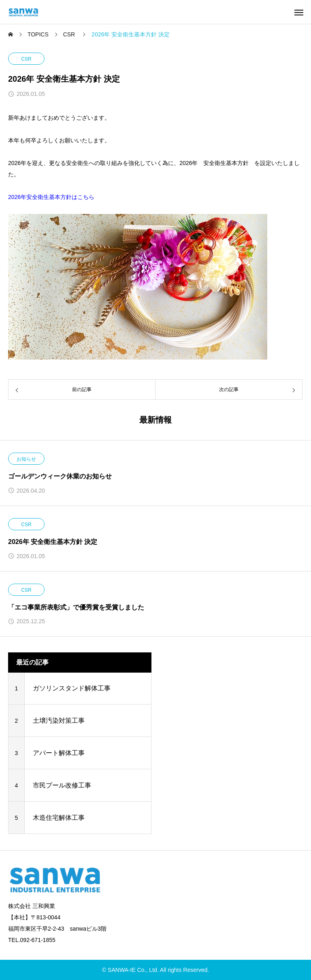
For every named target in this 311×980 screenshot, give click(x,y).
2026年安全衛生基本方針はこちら (51, 197)
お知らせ (26, 459)
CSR (26, 59)
